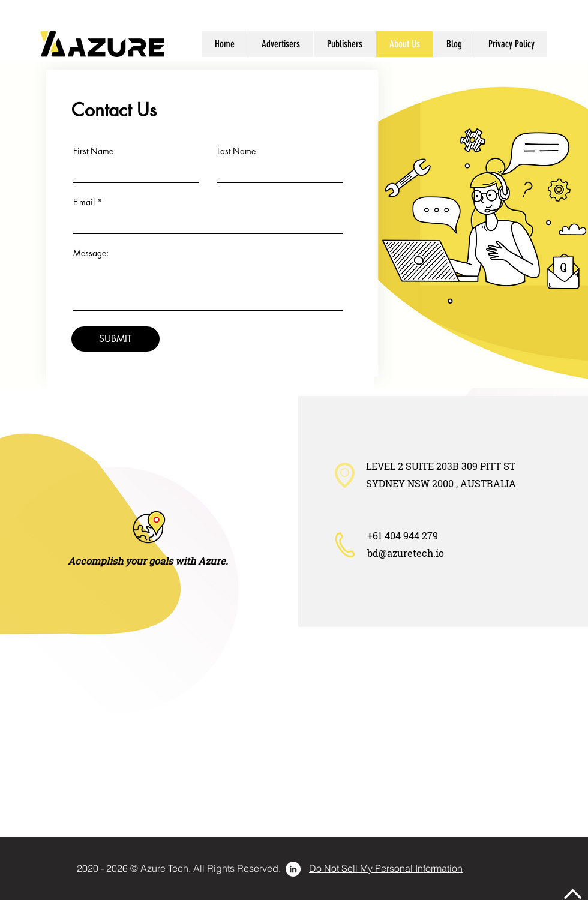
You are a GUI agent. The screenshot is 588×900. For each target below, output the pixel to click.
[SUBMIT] (115, 339)
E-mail (84, 202)
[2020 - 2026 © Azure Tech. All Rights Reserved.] (179, 868)
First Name (93, 151)
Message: (91, 253)
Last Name (236, 151)
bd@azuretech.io (406, 553)
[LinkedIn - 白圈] (293, 869)
